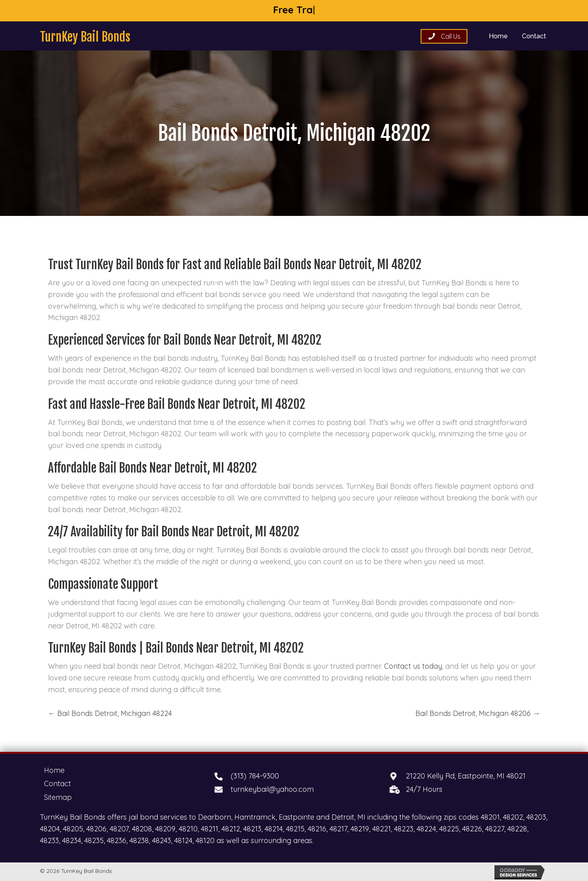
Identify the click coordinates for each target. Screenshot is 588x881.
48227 (495, 829)
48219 (360, 829)
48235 (94, 840)
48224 (426, 829)
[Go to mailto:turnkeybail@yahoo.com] (294, 789)
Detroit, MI (348, 817)
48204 (50, 829)
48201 (490, 817)
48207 (119, 829)
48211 (210, 829)
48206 (96, 829)
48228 (517, 829)
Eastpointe (296, 817)
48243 (162, 840)
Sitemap (58, 797)
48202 (513, 817)
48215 (295, 829)
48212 (231, 829)
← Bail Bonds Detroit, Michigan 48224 (110, 713)
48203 (536, 817)
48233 (49, 840)
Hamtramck (255, 817)
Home (54, 770)
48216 (317, 829)
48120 (205, 840)
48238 (139, 840)
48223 (404, 829)
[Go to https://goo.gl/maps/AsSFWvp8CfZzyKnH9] (469, 776)
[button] (444, 36)
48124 (183, 840)
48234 (72, 840)
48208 (142, 829)
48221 (382, 829)
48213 (252, 829)
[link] (498, 35)
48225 (449, 829)
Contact (57, 784)
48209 (165, 829)
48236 (117, 840)
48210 (188, 829)
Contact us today (413, 666)
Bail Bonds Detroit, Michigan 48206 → (478, 713)
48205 (73, 829)
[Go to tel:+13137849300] (294, 776)
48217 (338, 829)
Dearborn (215, 817)
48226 (472, 829)
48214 (274, 829)
